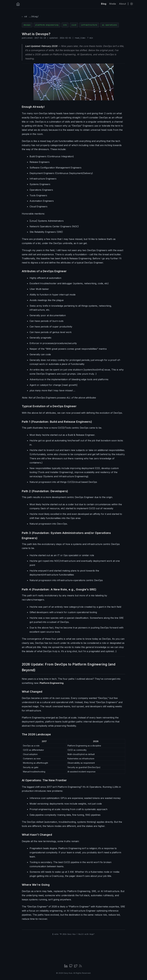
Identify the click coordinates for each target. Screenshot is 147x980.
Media (113, 4)
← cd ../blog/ (30, 16)
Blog (104, 4)
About (122, 4)
